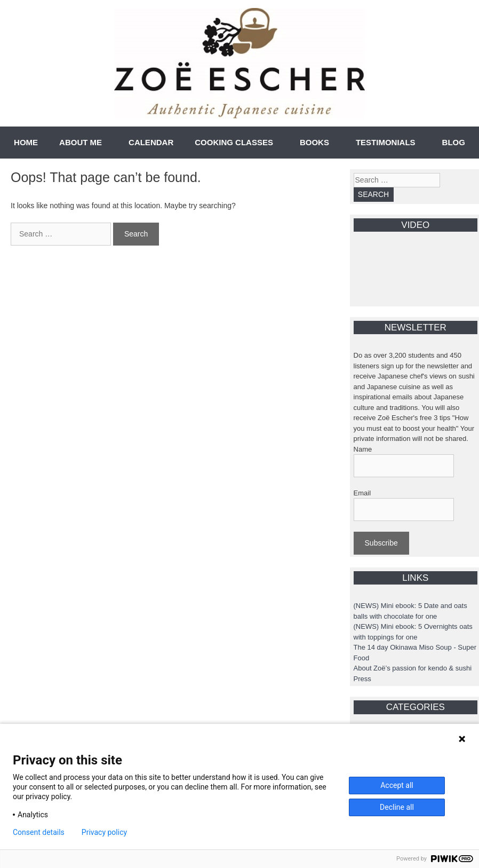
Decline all (397, 807)
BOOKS (314, 142)
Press (362, 679)
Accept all (397, 785)
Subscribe (381, 543)
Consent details (39, 832)
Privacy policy (104, 832)
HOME (26, 142)
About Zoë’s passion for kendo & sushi (413, 668)
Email (362, 493)
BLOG (454, 142)
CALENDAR (151, 142)
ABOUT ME (81, 142)
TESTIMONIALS (386, 142)
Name (363, 449)
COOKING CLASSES (234, 142)
